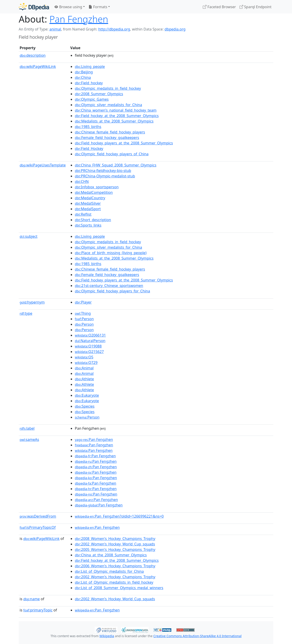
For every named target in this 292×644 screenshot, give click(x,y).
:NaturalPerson (90, 341)
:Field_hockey (89, 83)
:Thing (83, 313)
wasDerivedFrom (38, 516)
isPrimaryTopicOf (38, 527)
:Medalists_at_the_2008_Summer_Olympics (114, 121)
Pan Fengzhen (79, 19)
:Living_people (90, 66)
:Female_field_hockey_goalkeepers (107, 138)
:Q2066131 (90, 335)
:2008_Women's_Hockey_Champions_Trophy (115, 539)
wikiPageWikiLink (38, 66)
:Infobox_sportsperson (97, 187)
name (31, 599)
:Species (85, 406)
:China (83, 77)
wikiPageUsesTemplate (43, 165)
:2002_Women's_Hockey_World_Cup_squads (115, 544)
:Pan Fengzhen (94, 440)
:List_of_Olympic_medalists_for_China (109, 571)
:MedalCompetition (94, 192)
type (26, 313)
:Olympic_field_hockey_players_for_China (112, 291)
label (27, 428)
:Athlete (84, 379)
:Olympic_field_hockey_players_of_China (112, 154)
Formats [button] (98, 7)
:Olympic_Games (92, 99)
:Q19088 (88, 346)
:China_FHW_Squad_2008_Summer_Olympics (116, 165)
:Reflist (83, 214)
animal (55, 29)
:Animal (84, 368)
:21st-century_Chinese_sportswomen (109, 286)
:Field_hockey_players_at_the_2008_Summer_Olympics (124, 143)
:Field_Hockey (89, 148)
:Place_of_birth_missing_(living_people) (111, 253)
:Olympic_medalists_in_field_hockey (108, 88)
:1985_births (88, 127)
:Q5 (84, 357)
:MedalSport (88, 209)
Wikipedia (107, 636)
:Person (84, 319)
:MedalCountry (90, 198)
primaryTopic (38, 610)
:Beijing (84, 72)
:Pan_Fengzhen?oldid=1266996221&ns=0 (119, 516)
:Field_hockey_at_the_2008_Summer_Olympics (117, 116)
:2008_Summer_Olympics (99, 94)
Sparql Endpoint (255, 7)
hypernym (32, 302)
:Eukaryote (87, 395)
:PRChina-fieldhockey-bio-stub (103, 171)
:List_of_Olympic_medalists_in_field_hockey (114, 582)
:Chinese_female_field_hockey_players (110, 132)
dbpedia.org (175, 29)
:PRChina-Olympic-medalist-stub (105, 176)
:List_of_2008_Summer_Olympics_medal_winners (119, 588)
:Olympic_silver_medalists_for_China (108, 105)
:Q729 (86, 363)
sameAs (29, 440)
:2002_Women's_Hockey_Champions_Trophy (115, 577)
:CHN (82, 181)
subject (29, 236)
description (33, 55)
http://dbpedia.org (114, 29)
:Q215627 (89, 352)
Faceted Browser (219, 7)
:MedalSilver (88, 203)
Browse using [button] (68, 7)
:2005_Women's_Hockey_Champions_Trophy (115, 549)
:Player (83, 302)
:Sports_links (88, 225)
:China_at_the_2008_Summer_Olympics (111, 555)
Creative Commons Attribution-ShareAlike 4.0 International (197, 636)
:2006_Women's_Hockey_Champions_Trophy (115, 566)
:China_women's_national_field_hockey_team (116, 110)
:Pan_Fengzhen (97, 527)
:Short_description (93, 220)
